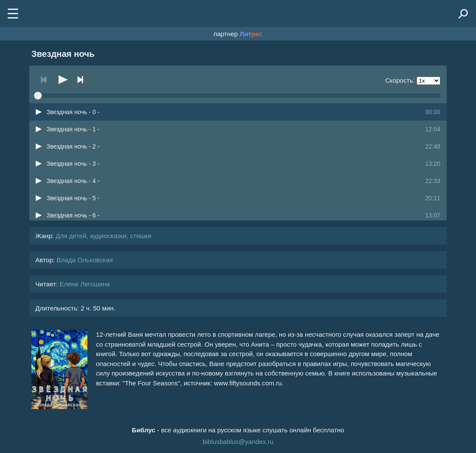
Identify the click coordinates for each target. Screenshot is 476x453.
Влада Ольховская (85, 260)
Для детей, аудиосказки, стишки (104, 236)
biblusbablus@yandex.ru (238, 442)
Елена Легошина (85, 284)
